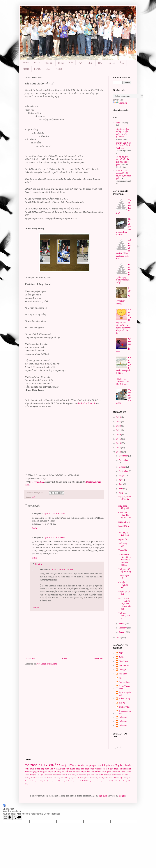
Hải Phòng (81, 778)
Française (123, 769)
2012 (119, 638)
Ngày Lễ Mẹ (124, 522)
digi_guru (103, 796)
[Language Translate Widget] (128, 96)
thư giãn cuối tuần (48, 772)
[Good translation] (7, 818)
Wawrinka (28, 781)
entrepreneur (54, 781)
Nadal (27, 775)
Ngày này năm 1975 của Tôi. (125, 499)
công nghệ (34, 772)
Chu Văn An (55, 769)
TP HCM (116, 778)
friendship (57, 775)
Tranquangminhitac (125, 712)
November (123, 460)
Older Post (99, 659)
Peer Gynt (102, 778)
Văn (71, 63)
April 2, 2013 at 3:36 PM (54, 537)
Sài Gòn (109, 778)
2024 (119, 417)
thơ (33, 497)
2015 (119, 443)
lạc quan (90, 781)
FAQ (48, 69)
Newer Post (30, 659)
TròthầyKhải (125, 707)
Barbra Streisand (40, 778)
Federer (128, 772)
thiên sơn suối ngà (121, 781)
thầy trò (61, 772)
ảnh (57, 765)
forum (104, 772)
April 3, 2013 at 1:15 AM (62, 570)
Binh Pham (124, 661)
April (121, 493)
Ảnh (122, 63)
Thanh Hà (123, 550)
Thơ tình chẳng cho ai (124, 616)
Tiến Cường (124, 699)
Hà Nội (106, 769)
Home (26, 63)
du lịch (65, 765)
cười (78, 765)
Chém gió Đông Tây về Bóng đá (125, 515)
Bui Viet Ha (124, 666)
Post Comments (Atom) (47, 664)
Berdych (49, 778)
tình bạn (65, 769)
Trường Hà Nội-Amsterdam (41, 775)
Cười (61, 63)
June (121, 484)
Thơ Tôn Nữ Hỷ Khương (125, 570)
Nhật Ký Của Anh (124, 593)
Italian (87, 778)
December (123, 456)
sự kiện (111, 781)
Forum (37, 69)
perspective (95, 765)
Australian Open (118, 772)
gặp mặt (114, 769)
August (122, 476)
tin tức (85, 765)
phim (109, 772)
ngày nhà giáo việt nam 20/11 (91, 775)
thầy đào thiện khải (85, 769)
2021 (119, 430)
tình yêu (106, 765)
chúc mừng (35, 769)
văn (51, 765)
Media (26, 69)
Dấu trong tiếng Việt (124, 507)
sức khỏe (112, 775)
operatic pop (98, 781)
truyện (73, 769)
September (124, 471)
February (123, 628)
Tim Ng (122, 703)
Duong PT (123, 670)
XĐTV (37, 63)
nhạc (34, 765)
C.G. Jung (57, 778)
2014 (119, 448)
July (121, 480)
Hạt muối (123, 539)
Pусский (98, 769)
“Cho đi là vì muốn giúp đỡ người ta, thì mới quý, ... (123, 175)
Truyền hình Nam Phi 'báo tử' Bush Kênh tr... (123, 146)
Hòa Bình (123, 674)
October (123, 467)
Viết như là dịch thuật (124, 534)
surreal (105, 781)
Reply (35, 528)
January (122, 632)
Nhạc (90, 63)
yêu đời (125, 775)
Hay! (118, 123)
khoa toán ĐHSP (81, 781)
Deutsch (76, 772)
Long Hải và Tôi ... (124, 527)
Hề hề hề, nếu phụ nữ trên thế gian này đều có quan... (123, 161)
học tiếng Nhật (64, 781)
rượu (106, 775)
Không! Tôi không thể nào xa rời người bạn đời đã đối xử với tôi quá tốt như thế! (124, 321)
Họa (100, 63)
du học (46, 781)
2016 (119, 439)
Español (73, 778)
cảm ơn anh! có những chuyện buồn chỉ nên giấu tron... (123, 133)
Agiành (122, 657)
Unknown (123, 717)
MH (121, 678)
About (59, 69)
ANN (121, 653)
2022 (119, 426)
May (121, 489)
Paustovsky (94, 778)
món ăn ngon (73, 775)
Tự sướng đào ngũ (125, 694)
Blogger (122, 796)
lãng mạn (45, 769)
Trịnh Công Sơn (126, 778)
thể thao (69, 772)
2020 (119, 435)
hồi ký (72, 781)
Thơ (80, 63)
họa (113, 765)
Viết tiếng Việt (123, 545)
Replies (38, 564)
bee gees (35, 781)
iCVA (72, 765)
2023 (119, 422)
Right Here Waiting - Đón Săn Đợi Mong (123, 382)
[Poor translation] (17, 818)
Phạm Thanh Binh (124, 687)
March (122, 624)
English (119, 765)
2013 (119, 452)
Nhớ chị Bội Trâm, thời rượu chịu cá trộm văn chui (125, 604)
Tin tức (49, 63)
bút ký (41, 781)
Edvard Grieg (65, 778)
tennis (119, 775)
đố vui (98, 772)
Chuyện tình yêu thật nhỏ (124, 585)
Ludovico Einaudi (86, 403)
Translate (120, 103)
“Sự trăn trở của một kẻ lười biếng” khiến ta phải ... (125, 560)
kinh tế (64, 775)
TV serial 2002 (37, 482)
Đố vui (111, 63)
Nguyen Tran (124, 682)
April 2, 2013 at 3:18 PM (54, 514)
